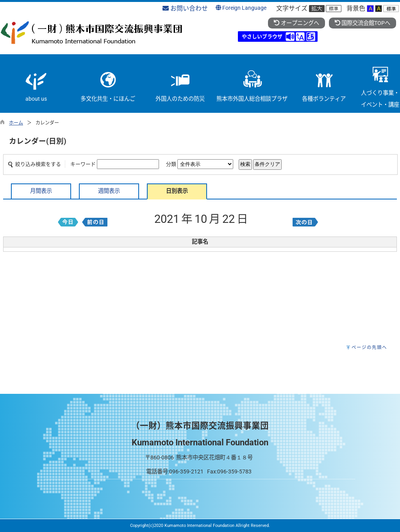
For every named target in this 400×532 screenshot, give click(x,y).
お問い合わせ (185, 8)
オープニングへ (296, 23)
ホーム (16, 123)
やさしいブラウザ (262, 36)
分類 (171, 164)
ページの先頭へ (369, 347)
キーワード (83, 164)
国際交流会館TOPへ (362, 23)
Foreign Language (241, 8)
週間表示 (109, 191)
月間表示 (41, 191)
